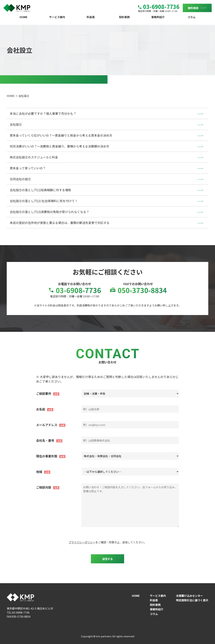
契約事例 (124, 17)
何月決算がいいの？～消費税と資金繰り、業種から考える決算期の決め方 (59, 146)
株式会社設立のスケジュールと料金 (34, 157)
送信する (107, 559)
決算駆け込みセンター (189, 596)
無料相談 (193, 8)
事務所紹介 (158, 17)
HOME (24, 17)
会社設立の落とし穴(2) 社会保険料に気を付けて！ (44, 201)
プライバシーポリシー (82, 542)
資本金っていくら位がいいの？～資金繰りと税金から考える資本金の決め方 (61, 135)
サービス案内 (57, 17)
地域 (39, 472)
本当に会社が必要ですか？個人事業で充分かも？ (43, 113)
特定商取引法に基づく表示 (192, 600)
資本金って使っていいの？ (28, 168)
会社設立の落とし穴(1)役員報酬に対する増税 (40, 190)
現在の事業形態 (47, 456)
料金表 (91, 17)
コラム (191, 17)
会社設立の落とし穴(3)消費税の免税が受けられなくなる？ (49, 212)
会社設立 (16, 124)
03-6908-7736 (159, 7)
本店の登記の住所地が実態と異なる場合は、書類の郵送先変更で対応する (60, 223)
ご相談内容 (44, 487)
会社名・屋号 (45, 440)
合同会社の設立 (20, 179)
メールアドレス (47, 425)
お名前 (41, 409)
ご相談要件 (44, 393)
